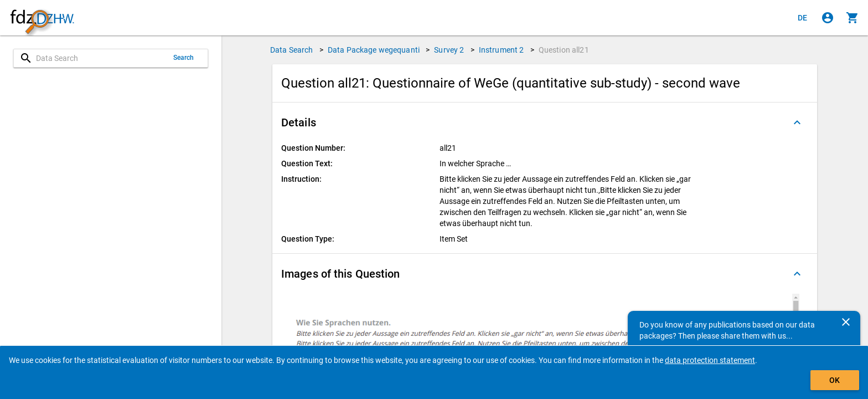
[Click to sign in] (828, 18)
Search (184, 58)
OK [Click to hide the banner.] (835, 380)
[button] (545, 122)
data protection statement (710, 360)
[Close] (846, 322)
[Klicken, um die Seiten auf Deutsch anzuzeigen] (803, 18)
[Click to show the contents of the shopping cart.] (852, 18)
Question (564, 50)
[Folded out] (797, 122)
